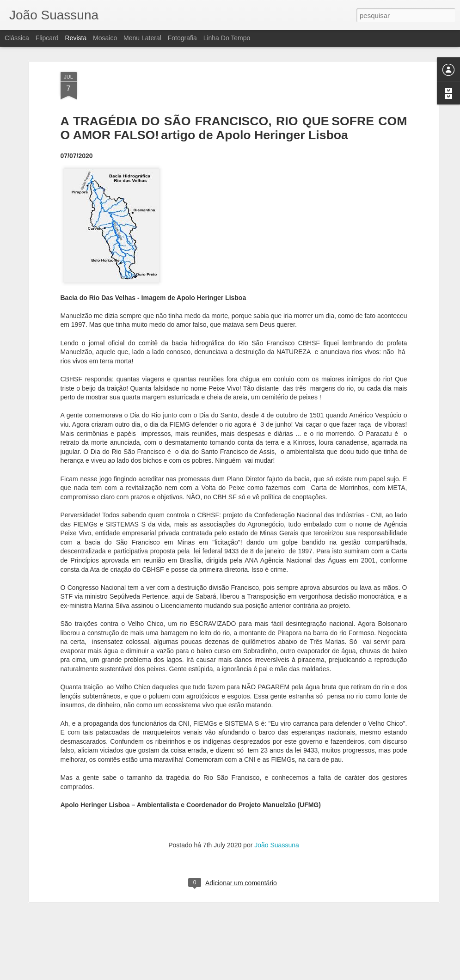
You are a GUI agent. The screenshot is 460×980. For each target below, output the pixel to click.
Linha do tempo (227, 38)
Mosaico (105, 38)
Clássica (17, 38)
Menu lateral (142, 38)
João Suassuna (277, 801)
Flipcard (47, 38)
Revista (76, 38)
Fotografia (182, 38)
